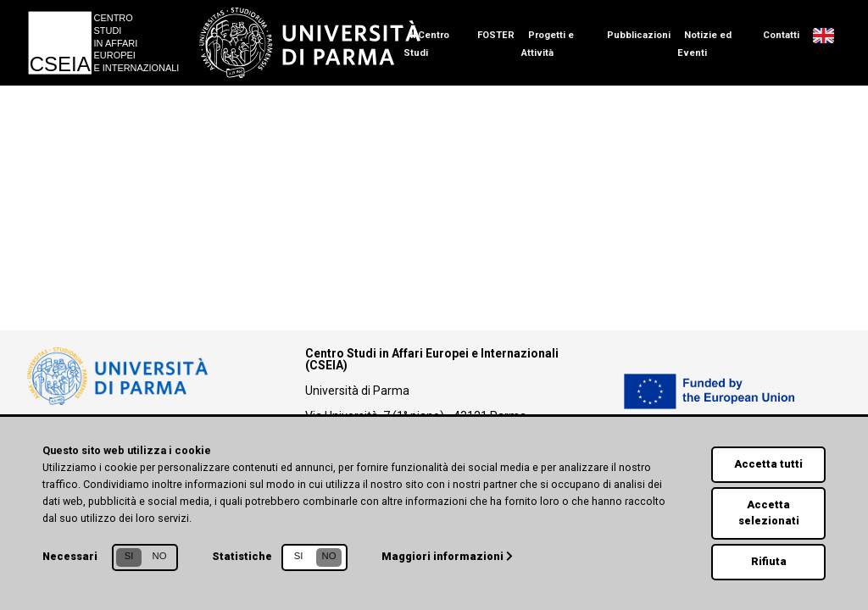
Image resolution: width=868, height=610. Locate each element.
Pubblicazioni (639, 35)
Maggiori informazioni (447, 556)
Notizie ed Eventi (704, 44)
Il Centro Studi (426, 44)
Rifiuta (769, 561)
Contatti (781, 35)
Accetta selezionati (769, 513)
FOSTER (496, 35)
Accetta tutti (768, 464)
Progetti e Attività (548, 44)
